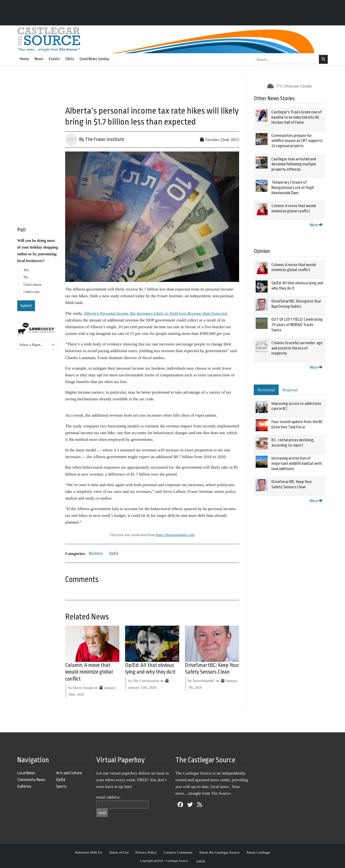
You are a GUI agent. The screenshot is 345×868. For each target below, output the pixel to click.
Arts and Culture (69, 773)
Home (24, 59)
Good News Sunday (95, 59)
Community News (31, 780)
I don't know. (33, 285)
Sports (61, 786)
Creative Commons (178, 852)
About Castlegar (258, 852)
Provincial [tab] (266, 390)
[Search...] (287, 59)
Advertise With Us (89, 852)
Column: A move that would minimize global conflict (89, 672)
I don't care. (32, 292)
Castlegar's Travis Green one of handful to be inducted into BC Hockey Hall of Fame (296, 117)
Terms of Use (119, 852)
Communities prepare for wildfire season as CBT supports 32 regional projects (297, 141)
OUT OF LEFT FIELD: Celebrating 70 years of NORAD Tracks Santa (297, 325)
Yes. (27, 270)
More (316, 225)
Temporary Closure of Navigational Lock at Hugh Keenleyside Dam (293, 187)
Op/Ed (114, 553)
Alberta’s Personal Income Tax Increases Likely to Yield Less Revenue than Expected (155, 313)
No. (26, 277)
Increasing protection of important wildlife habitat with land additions (297, 463)
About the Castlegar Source (219, 852)
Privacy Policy (146, 852)
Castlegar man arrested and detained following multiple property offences (294, 164)
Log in (201, 861)
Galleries (24, 786)
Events (54, 59)
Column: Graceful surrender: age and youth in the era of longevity (297, 348)
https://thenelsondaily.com (175, 535)
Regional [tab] (290, 390)
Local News (26, 773)
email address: (108, 797)
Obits (70, 59)
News (39, 59)
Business (96, 553)
